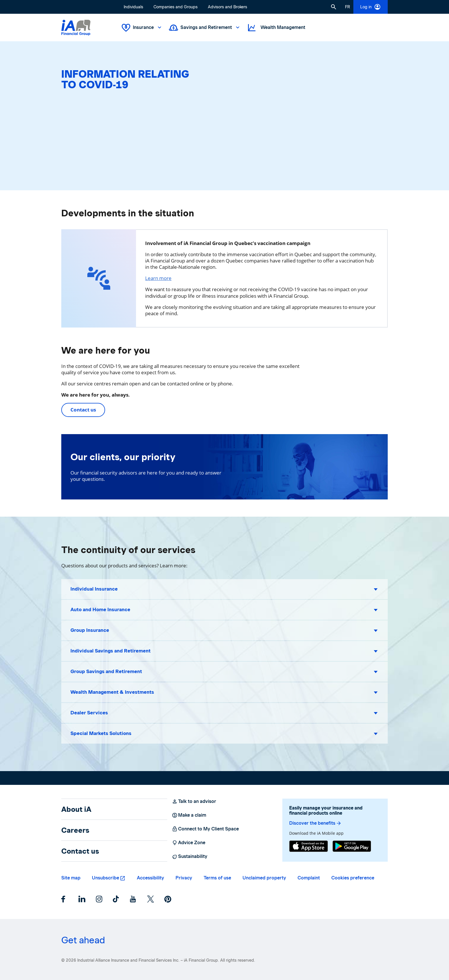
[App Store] (309, 846)
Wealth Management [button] (276, 28)
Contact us (83, 410)
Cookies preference (353, 878)
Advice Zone (189, 843)
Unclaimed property (264, 878)
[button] (334, 7)
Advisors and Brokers (228, 7)
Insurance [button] (142, 28)
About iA (76, 809)
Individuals (133, 7)
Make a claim (189, 815)
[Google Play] (352, 846)
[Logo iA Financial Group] (76, 28)
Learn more (158, 278)
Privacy (184, 878)
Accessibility (150, 878)
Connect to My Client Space (205, 829)
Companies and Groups (176, 7)
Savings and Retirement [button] (205, 28)
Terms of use (217, 878)
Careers (75, 830)
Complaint (309, 878)
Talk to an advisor (194, 801)
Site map (71, 878)
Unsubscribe (106, 878)
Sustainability (190, 856)
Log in (371, 7)
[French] (347, 7)
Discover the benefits (315, 823)
